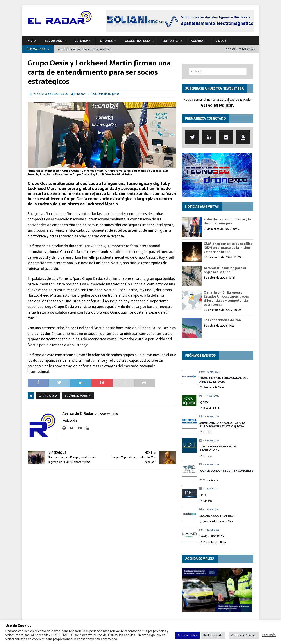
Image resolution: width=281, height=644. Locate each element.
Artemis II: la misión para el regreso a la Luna (225, 270)
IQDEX (204, 402)
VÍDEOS (221, 41)
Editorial (170, 41)
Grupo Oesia (48, 396)
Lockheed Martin (78, 396)
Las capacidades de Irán (222, 320)
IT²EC (203, 495)
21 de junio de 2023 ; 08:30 (51, 94)
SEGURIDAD (54, 41)
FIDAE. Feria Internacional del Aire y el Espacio (224, 380)
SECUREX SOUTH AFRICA (217, 516)
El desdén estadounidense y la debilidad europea (227, 221)
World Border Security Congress (226, 471)
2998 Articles (108, 414)
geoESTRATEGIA (138, 41)
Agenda (197, 41)
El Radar (80, 94)
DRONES (106, 41)
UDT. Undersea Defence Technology (218, 448)
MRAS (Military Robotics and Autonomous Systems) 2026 (222, 425)
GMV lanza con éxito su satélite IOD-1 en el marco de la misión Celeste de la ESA (228, 248)
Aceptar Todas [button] (187, 635)
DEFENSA (81, 41)
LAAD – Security (212, 536)
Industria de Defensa (106, 94)
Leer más (269, 635)
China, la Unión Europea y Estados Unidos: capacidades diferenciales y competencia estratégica (226, 299)
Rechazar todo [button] (213, 635)
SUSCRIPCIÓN (218, 106)
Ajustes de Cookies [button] (244, 635)
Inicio (31, 41)
